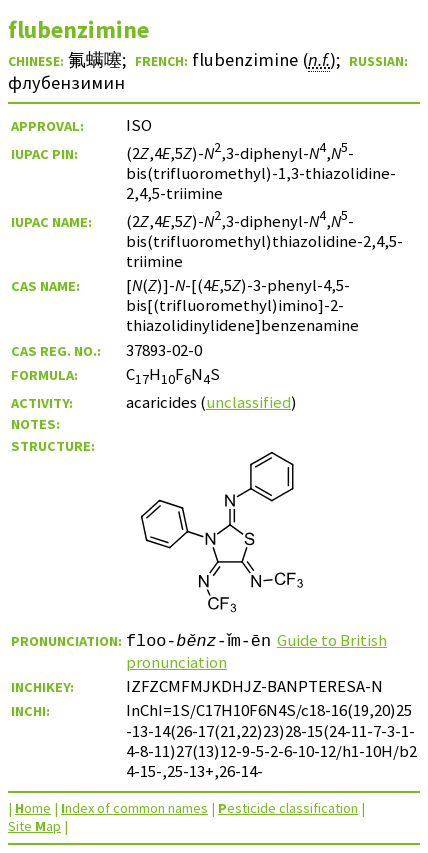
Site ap (34, 826)
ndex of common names (134, 808)
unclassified (248, 402)
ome (33, 808)
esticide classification (288, 808)
